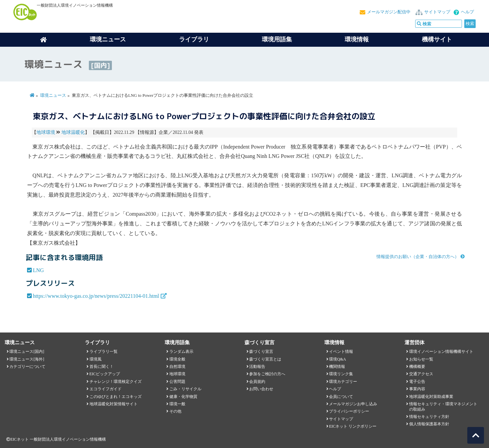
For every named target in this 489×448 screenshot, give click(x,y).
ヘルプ (467, 12)
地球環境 (46, 132)
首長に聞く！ (102, 367)
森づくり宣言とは (265, 359)
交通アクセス (421, 374)
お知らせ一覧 (421, 359)
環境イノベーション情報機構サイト (441, 352)
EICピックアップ (105, 374)
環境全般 (177, 359)
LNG (38, 270)
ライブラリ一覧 (104, 352)
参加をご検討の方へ (267, 374)
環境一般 (177, 404)
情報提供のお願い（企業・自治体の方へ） (418, 257)
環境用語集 (277, 39)
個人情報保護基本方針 (429, 424)
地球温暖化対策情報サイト (114, 404)
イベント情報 (341, 352)
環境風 (96, 359)
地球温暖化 (73, 132)
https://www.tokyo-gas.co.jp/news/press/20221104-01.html (96, 296)
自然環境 (177, 367)
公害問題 (177, 382)
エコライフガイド (106, 389)
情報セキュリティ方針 (429, 417)
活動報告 (257, 367)
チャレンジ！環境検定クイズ (116, 382)
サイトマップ (437, 12)
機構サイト (437, 39)
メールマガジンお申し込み (353, 404)
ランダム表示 (181, 352)
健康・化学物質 (183, 397)
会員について (341, 397)
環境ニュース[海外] (27, 359)
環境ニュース (53, 95)
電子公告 (417, 382)
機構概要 (417, 367)
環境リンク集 (341, 374)
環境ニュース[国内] (27, 352)
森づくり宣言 (261, 352)
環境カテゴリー (343, 382)
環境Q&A (337, 359)
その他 (175, 411)
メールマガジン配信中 (389, 12)
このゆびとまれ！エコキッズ (116, 397)
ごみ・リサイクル (185, 389)
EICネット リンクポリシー (353, 426)
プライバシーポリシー (349, 411)
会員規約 (257, 382)
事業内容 (417, 389)
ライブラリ (194, 39)
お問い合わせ (261, 389)
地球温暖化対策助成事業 (431, 397)
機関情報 (337, 367)
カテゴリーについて (27, 367)
